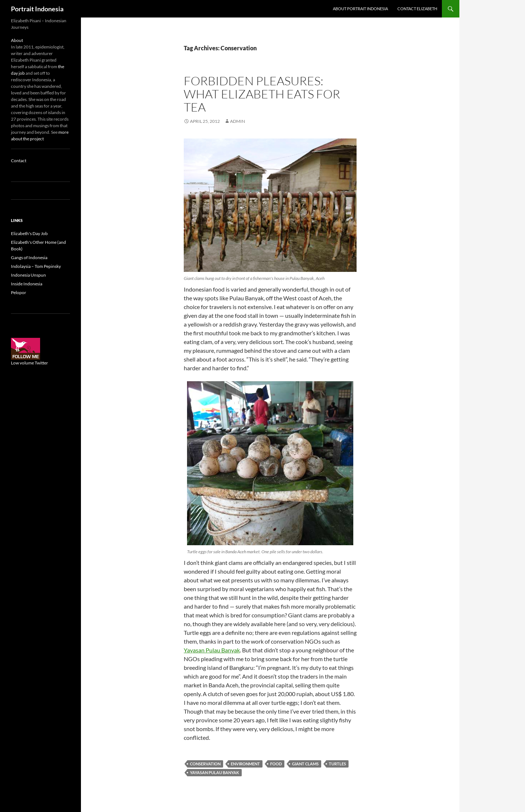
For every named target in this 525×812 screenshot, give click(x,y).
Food (276, 764)
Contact (19, 161)
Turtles (337, 764)
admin (238, 121)
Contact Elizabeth (417, 9)
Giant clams (305, 764)
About (17, 40)
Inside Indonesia (27, 284)
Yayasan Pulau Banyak (212, 650)
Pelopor (19, 292)
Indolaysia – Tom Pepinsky (36, 266)
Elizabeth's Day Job (29, 233)
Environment (245, 764)
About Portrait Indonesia (360, 9)
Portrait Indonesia (37, 9)
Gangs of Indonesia (29, 257)
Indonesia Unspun (28, 275)
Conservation (205, 764)
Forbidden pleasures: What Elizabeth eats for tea (262, 94)
